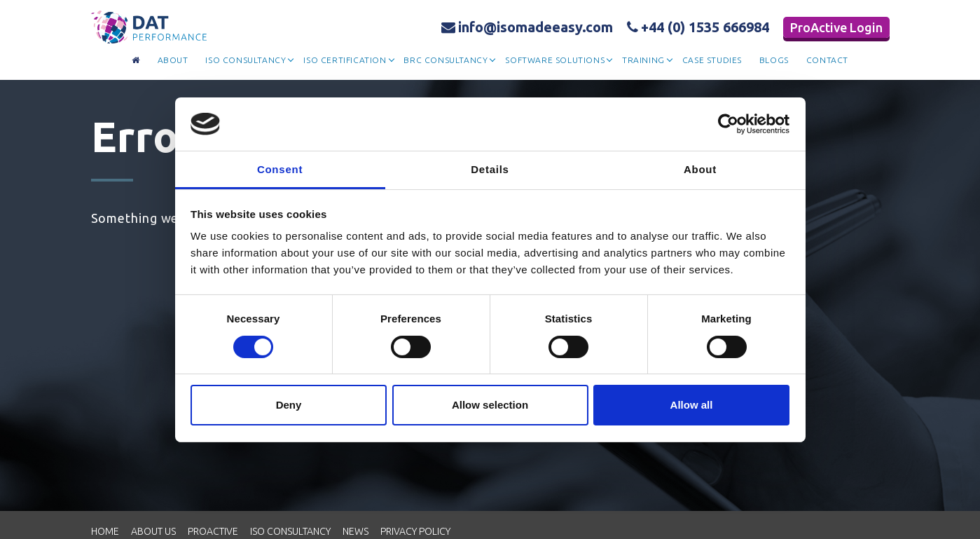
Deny (289, 405)
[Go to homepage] (136, 61)
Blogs (774, 60)
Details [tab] (490, 169)
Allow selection (490, 405)
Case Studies (712, 60)
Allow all (692, 405)
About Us (153, 531)
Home (105, 531)
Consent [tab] (280, 169)
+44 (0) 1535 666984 (698, 27)
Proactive (213, 531)
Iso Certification (345, 60)
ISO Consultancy (290, 531)
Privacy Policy (415, 531)
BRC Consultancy (446, 60)
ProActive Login (836, 27)
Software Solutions (555, 60)
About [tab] (700, 169)
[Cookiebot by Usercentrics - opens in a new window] (728, 124)
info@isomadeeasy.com (527, 27)
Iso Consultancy (246, 60)
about (173, 60)
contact (827, 60)
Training (643, 60)
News (356, 531)
